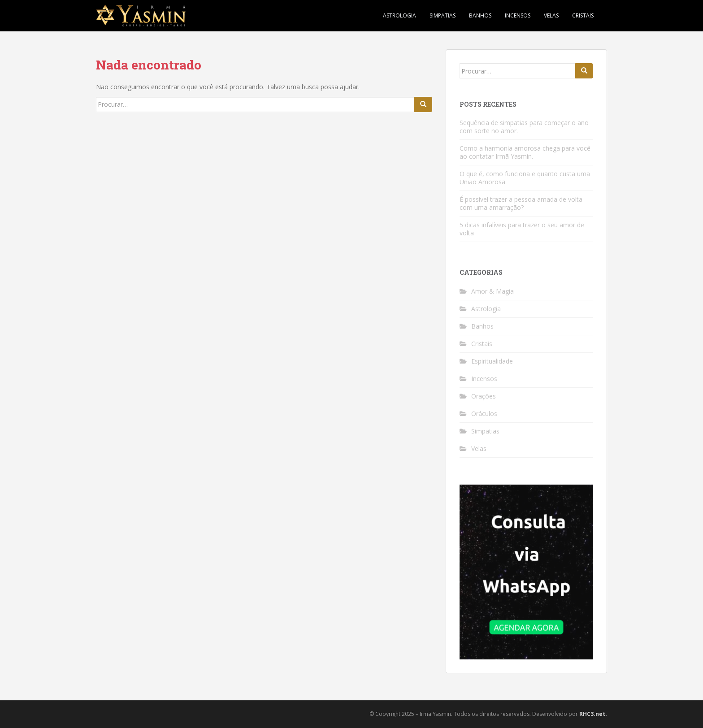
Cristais (583, 15)
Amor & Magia (493, 291)
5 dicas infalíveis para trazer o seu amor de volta (522, 229)
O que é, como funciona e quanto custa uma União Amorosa (525, 178)
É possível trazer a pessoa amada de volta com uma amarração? (521, 203)
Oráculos (484, 414)
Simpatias (443, 15)
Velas (551, 15)
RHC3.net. (593, 714)
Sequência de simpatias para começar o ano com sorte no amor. (524, 127)
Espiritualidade (492, 361)
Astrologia (399, 15)
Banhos (480, 15)
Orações (484, 396)
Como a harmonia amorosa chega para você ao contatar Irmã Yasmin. (525, 152)
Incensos (518, 15)
